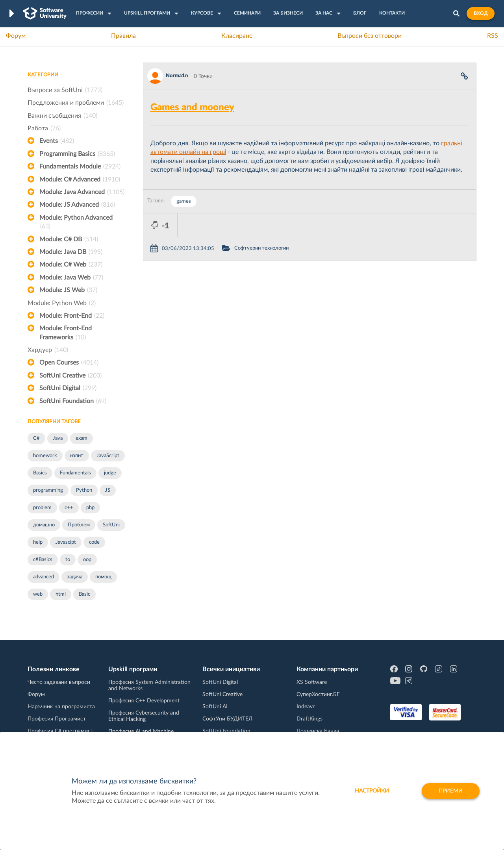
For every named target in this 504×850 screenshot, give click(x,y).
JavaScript (108, 456)
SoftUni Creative (70, 376)
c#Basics (43, 560)
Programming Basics (77, 154)
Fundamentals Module (80, 167)
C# (36, 438)
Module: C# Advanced (80, 180)
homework (45, 456)
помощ (103, 577)
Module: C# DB (69, 239)
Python (84, 490)
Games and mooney (192, 107)
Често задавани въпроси (59, 682)
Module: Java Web (71, 278)
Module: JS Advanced (77, 205)
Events (57, 141)
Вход (481, 13)
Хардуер (48, 350)
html (61, 594)
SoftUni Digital (68, 388)
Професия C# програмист (60, 731)
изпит (77, 456)
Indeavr (306, 707)
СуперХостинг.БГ (318, 694)
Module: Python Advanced (76, 223)
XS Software (312, 682)
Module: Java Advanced (82, 192)
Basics (40, 473)
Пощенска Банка (318, 731)
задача (75, 577)
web (38, 594)
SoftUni (111, 525)
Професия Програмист (57, 719)
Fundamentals (75, 473)
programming (48, 490)
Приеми (451, 791)
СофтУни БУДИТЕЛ (227, 719)
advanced (44, 577)
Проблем (79, 525)
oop (87, 560)
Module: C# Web (71, 265)
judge (110, 473)
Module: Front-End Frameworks (66, 333)
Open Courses (69, 363)
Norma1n (177, 76)
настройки (372, 791)
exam (82, 438)
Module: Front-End (72, 316)
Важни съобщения (62, 116)
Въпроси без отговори (370, 36)
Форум (16, 36)
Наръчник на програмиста (61, 707)
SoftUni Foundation (73, 401)
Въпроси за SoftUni (65, 90)
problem (42, 508)
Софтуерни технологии (296, 225)
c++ (69, 508)
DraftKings (309, 719)
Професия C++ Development (144, 701)
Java (58, 438)
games (184, 201)
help (38, 542)
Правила (123, 36)
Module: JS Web (68, 290)
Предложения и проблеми (76, 103)
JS (108, 490)
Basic (84, 594)
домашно (44, 525)
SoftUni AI (215, 707)
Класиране (237, 36)
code (94, 542)
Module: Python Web (62, 303)
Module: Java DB (71, 252)
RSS (493, 36)
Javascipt (66, 542)
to (68, 560)
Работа (44, 128)
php (90, 508)
